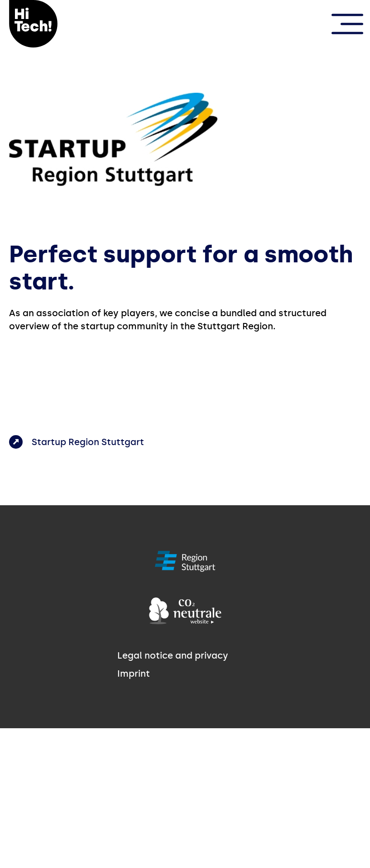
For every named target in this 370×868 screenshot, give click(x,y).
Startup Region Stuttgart (88, 442)
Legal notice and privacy (173, 655)
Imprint (134, 674)
